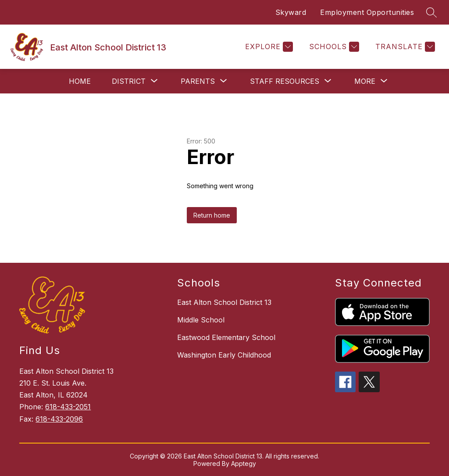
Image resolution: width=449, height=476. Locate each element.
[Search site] (431, 12)
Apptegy (244, 463)
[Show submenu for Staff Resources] (285, 81)
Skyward (291, 12)
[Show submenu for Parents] (198, 81)
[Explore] (268, 47)
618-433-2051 (68, 407)
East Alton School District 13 (224, 302)
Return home (212, 215)
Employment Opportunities (367, 12)
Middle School (201, 320)
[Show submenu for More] (365, 81)
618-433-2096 (59, 419)
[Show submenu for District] (129, 81)
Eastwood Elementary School (226, 337)
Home (80, 81)
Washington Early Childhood (224, 355)
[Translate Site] (404, 47)
